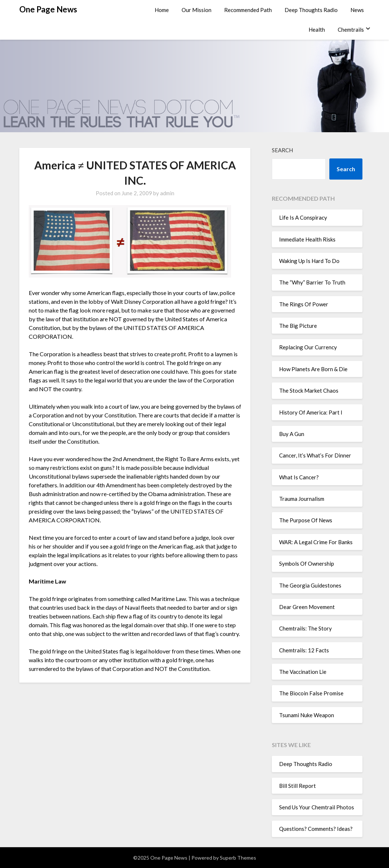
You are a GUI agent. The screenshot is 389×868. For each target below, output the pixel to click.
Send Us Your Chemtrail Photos (317, 807)
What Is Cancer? (299, 477)
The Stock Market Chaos (309, 390)
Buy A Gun (292, 434)
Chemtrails (351, 30)
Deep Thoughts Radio (311, 10)
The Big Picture (298, 326)
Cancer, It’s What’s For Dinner (315, 455)
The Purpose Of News (306, 520)
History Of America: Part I (311, 412)
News (357, 10)
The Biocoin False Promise (311, 693)
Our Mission (197, 10)
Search (282, 150)
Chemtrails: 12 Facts (304, 650)
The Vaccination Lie (303, 672)
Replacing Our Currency (308, 347)
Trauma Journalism (302, 499)
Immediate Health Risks (307, 239)
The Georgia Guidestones (310, 585)
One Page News (48, 9)
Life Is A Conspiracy (303, 217)
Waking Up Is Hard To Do (309, 261)
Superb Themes (238, 858)
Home (162, 10)
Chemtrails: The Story (305, 628)
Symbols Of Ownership (307, 563)
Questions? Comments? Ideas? (316, 829)
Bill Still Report (297, 786)
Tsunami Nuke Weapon (307, 715)
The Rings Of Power (304, 304)
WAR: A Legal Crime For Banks (316, 542)
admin (167, 193)
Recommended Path (248, 10)
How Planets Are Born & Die (313, 369)
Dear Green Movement (307, 607)
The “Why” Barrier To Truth (312, 282)
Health (317, 30)
